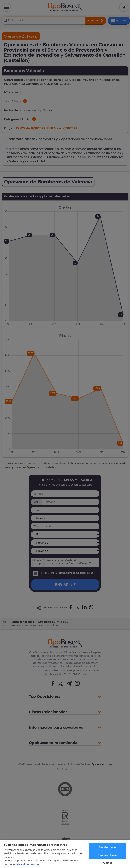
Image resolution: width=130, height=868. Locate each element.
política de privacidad (27, 864)
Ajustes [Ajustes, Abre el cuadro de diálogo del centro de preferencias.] (108, 863)
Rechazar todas (107, 855)
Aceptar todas (108, 847)
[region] (65, 854)
